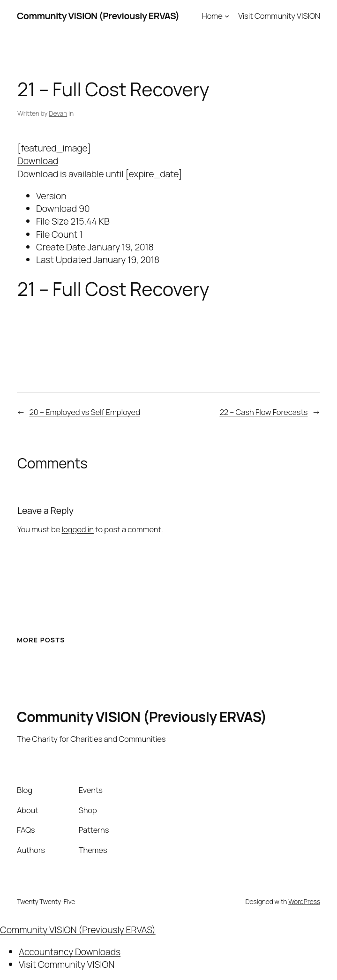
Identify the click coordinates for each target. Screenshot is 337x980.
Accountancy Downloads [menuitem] (70, 952)
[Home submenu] (227, 16)
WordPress (304, 901)
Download (38, 161)
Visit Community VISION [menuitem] (67, 964)
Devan (58, 113)
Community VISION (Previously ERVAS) (98, 16)
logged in (78, 529)
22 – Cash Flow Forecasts (263, 412)
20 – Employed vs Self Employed (85, 412)
